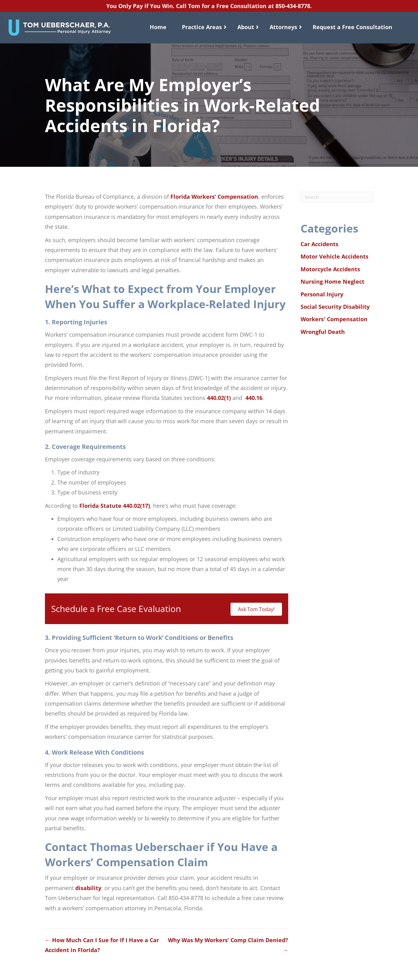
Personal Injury (322, 294)
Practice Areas (202, 27)
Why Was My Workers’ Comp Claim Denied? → (228, 945)
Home (158, 27)
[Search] (337, 197)
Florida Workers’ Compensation (214, 197)
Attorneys (283, 27)
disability (88, 888)
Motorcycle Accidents (330, 269)
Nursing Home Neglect (332, 282)
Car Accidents (319, 244)
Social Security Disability (335, 307)
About (246, 27)
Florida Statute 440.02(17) (115, 506)
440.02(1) (219, 398)
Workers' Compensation (334, 319)
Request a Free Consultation (352, 27)
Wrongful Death (323, 332)
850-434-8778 (293, 6)
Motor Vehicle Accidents (334, 256)
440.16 (254, 398)
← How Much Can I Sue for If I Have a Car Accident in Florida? (102, 945)
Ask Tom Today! (256, 609)
